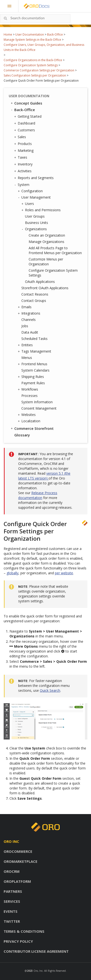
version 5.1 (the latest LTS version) (44, 476)
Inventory (24, 164)
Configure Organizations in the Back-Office (33, 60)
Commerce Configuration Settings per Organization (39, 70)
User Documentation (30, 34)
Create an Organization (47, 235)
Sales (21, 137)
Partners (13, 891)
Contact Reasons (35, 294)
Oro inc (11, 841)
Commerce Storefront (32, 428)
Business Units (37, 223)
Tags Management (35, 351)
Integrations (30, 313)
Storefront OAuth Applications (45, 288)
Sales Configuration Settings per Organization (35, 75)
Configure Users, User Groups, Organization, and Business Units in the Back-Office (44, 47)
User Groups (35, 216)
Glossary (22, 435)
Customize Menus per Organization (46, 262)
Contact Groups (34, 301)
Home (8, 34)
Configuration (31, 191)
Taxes (21, 157)
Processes (29, 396)
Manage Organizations (46, 242)
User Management (35, 197)
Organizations (35, 229)
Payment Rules (33, 383)
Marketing (24, 151)
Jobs (25, 326)
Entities (26, 345)
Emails (25, 307)
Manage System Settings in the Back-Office (32, 40)
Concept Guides (26, 103)
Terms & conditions (24, 931)
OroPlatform (17, 881)
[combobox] (35, 18)
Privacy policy (18, 941)
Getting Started (28, 116)
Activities (23, 171)
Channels (29, 320)
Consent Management (39, 408)
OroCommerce (18, 851)
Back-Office (55, 34)
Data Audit (30, 332)
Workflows (29, 389)
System (22, 185)
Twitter (12, 921)
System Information (37, 402)
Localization (30, 421)
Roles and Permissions (42, 210)
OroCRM (12, 871)
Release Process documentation (38, 495)
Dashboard (25, 123)
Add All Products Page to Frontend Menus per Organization (55, 250)
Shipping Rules (31, 377)
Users (28, 204)
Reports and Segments (34, 178)
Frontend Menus (33, 364)
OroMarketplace (21, 861)
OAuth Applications (40, 282)
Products (24, 144)
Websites (27, 415)
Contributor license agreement (36, 951)
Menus (27, 358)
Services (12, 901)
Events (11, 911)
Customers (25, 130)
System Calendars (35, 370)
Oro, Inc (38, 971)
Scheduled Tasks (34, 339)
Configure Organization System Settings (31, 65)
